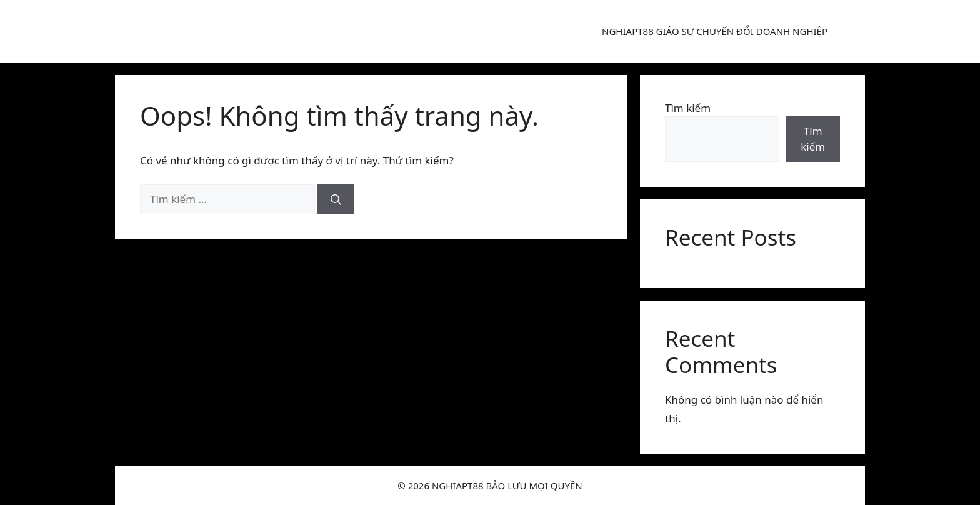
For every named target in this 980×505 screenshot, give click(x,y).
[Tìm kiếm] (336, 199)
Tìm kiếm (688, 108)
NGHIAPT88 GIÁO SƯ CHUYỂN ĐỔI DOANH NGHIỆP (715, 31)
